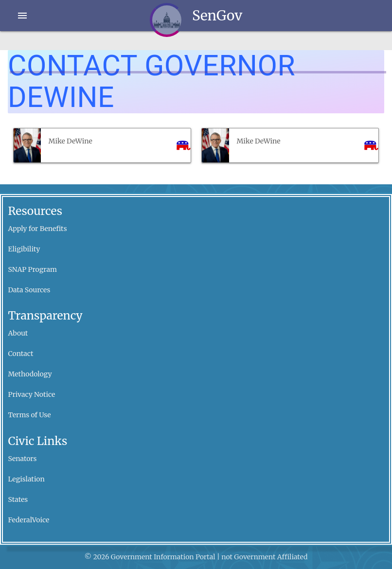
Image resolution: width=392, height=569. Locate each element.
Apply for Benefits (38, 229)
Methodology (30, 374)
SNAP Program (33, 269)
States (18, 499)
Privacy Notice (32, 394)
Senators (23, 459)
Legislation (27, 479)
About (18, 333)
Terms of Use (30, 415)
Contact (21, 354)
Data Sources (29, 290)
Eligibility (24, 249)
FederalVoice (29, 520)
